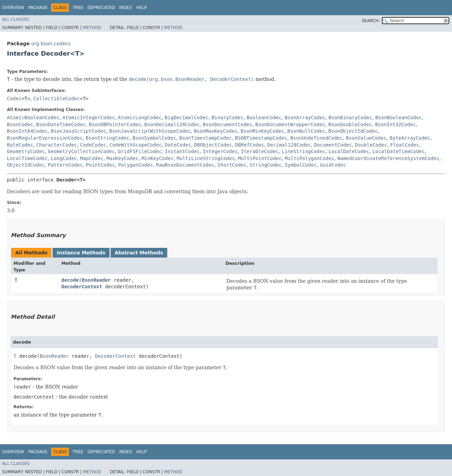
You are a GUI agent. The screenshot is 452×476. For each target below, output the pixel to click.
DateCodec (178, 145)
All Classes (16, 19)
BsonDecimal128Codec (172, 124)
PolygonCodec (136, 165)
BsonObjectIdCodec (353, 131)
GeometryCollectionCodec (81, 151)
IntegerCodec (220, 151)
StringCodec (266, 165)
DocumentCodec (333, 145)
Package (38, 8)
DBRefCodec (249, 145)
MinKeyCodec (158, 158)
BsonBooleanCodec (399, 118)
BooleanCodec (264, 118)
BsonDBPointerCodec (115, 124)
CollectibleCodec (56, 99)
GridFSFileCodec (140, 151)
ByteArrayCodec (410, 138)
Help (142, 8)
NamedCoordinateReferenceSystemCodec (388, 158)
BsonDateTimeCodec (61, 124)
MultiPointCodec (260, 158)
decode (70, 280)
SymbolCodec (301, 165)
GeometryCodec (26, 151)
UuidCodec (333, 165)
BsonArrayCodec (305, 118)
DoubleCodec (371, 145)
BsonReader (96, 280)
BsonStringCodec (107, 138)
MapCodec (92, 158)
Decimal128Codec (289, 145)
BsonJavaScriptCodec (78, 131)
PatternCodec (65, 165)
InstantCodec (182, 151)
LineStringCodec (303, 151)
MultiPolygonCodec (309, 158)
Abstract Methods (139, 253)
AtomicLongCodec (140, 118)
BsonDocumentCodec (228, 124)
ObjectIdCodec (26, 165)
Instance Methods (81, 253)
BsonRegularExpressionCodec (45, 138)
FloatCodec (405, 145)
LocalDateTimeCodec (398, 151)
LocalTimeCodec (27, 158)
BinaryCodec (228, 118)
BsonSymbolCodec (154, 138)
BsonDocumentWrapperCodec (290, 124)
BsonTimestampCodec (206, 138)
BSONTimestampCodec (261, 138)
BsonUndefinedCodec (317, 138)
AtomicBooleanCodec (33, 118)
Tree (78, 8)
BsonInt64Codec (27, 131)
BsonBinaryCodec (350, 118)
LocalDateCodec (349, 151)
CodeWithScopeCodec (135, 145)
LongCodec (64, 158)
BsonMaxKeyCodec (216, 131)
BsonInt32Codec (395, 124)
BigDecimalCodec (187, 118)
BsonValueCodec (366, 138)
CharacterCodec (57, 145)
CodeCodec (93, 145)
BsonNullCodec (307, 131)
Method (92, 28)
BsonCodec (20, 124)
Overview (13, 8)
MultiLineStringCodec (206, 158)
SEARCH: (371, 21)
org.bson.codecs (51, 44)
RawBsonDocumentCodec (185, 165)
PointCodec (101, 165)
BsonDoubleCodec (350, 124)
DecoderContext (82, 287)
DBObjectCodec (213, 145)
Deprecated (101, 8)
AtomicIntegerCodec (89, 118)
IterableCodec (260, 151)
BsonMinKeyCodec (262, 131)
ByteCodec (20, 145)
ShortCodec (232, 165)
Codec (14, 99)
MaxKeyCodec (123, 158)
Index (126, 8)
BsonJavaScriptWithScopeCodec (150, 131)
